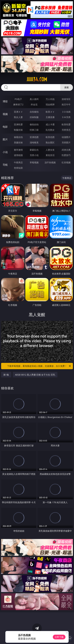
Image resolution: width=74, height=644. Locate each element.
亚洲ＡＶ (18, 112)
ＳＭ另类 (66, 117)
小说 (5, 152)
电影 (5, 127)
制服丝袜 (18, 130)
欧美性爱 (66, 124)
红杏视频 (66, 162)
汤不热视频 (50, 162)
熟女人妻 (18, 117)
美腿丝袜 (18, 142)
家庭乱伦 (34, 150)
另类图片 (66, 142)
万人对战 (50, 99)
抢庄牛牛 (66, 104)
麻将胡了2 (18, 104)
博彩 (5, 101)
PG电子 (18, 99)
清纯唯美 (34, 142)
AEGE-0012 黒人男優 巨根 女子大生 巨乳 (35, 375)
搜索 (67, 87)
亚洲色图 (34, 137)
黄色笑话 (50, 155)
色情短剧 (18, 168)
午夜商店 (18, 162)
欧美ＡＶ (50, 112)
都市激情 (18, 150)
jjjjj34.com (37, 79)
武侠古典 (66, 150)
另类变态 (66, 130)
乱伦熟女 (50, 130)
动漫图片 (66, 137)
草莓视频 (34, 162)
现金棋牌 (50, 104)
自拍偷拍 (34, 112)
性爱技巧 (66, 155)
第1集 (6, 375)
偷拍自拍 (34, 124)
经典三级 (34, 130)
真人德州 (34, 99)
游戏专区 (66, 99)
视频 (5, 114)
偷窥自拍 (18, 137)
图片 (5, 139)
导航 (5, 165)
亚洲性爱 (18, 124)
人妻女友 (50, 150)
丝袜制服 (34, 117)
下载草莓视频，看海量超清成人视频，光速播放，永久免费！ (39, 366)
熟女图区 (50, 142)
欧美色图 (50, 137)
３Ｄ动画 (66, 112)
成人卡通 (50, 124)
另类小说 (34, 155)
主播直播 (50, 117)
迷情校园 (18, 155)
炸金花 (34, 104)
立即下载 (59, 637)
